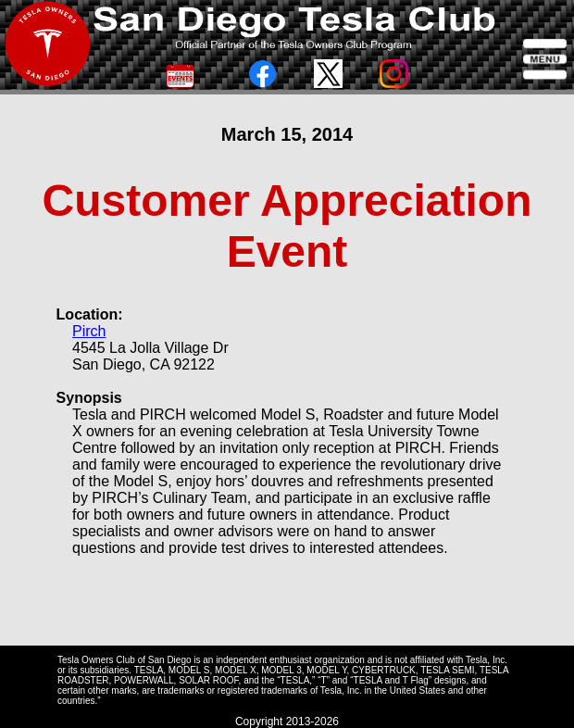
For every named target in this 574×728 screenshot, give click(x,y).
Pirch (89, 331)
